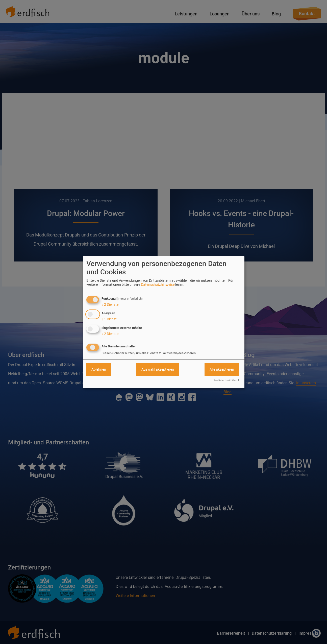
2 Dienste (110, 304)
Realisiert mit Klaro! (226, 380)
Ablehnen (99, 369)
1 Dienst (109, 319)
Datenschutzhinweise (158, 284)
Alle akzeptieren (222, 369)
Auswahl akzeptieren (158, 369)
